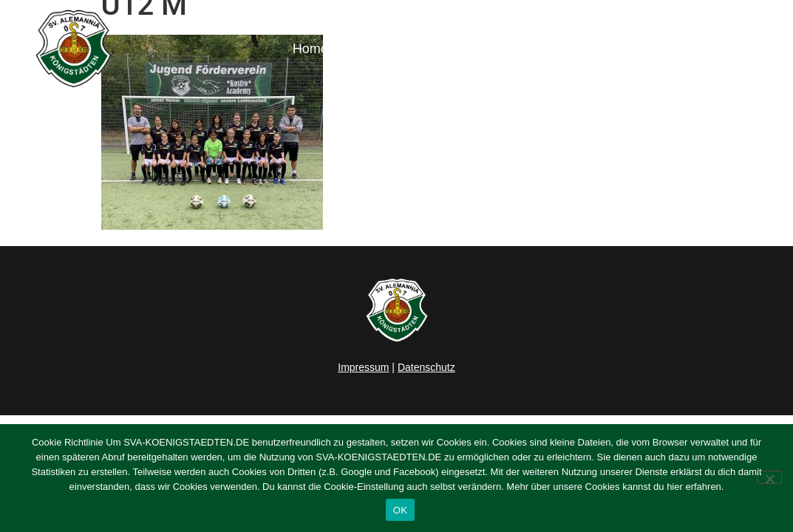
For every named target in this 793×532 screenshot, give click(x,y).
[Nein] (769, 477)
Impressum (363, 367)
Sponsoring (666, 49)
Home (310, 49)
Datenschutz (426, 367)
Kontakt (745, 49)
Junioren (502, 49)
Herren (426, 49)
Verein (584, 49)
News (367, 49)
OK (400, 510)
